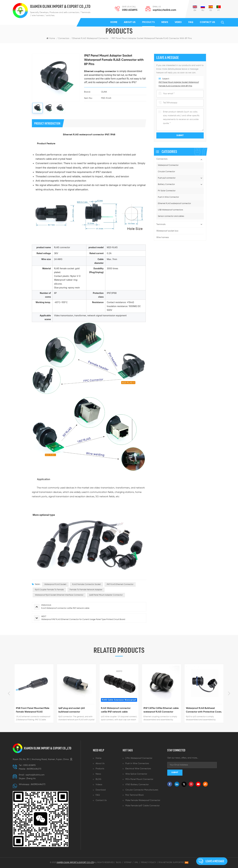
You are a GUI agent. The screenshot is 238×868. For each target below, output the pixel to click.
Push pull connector (167, 178)
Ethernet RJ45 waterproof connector (174, 203)
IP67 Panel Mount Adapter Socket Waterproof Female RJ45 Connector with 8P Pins (152, 38)
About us (130, 22)
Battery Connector (166, 184)
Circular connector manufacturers (142, 790)
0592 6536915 (130, 10)
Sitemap (128, 862)
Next (229, 693)
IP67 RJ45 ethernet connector (120, 584)
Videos (99, 785)
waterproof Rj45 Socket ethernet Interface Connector (59, 595)
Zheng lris (31, 778)
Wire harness (163, 237)
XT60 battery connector (137, 785)
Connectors (64, 38)
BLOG (98, 779)
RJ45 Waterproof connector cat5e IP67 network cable (116, 710)
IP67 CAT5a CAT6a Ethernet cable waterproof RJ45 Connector (161, 710)
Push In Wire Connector (168, 197)
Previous (9, 693)
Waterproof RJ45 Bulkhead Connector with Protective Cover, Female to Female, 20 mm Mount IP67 (204, 710)
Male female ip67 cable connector (142, 806)
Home (114, 22)
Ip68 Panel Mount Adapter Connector (106, 595)
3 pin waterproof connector (139, 758)
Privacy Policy (149, 862)
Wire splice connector (136, 774)
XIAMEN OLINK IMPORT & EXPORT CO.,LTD (60, 7)
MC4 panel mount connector (139, 779)
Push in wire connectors (137, 763)
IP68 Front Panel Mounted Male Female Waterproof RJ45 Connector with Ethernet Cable (33, 710)
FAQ (191, 22)
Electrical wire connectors (138, 769)
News (165, 22)
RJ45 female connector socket (87, 584)
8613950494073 (34, 769)
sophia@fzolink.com (164, 10)
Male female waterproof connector (143, 800)
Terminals (161, 224)
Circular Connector (166, 172)
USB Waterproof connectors (170, 210)
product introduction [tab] (47, 123)
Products (148, 22)
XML (136, 862)
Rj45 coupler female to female (49, 590)
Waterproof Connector (168, 165)
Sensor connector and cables (171, 216)
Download (101, 790)
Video (178, 22)
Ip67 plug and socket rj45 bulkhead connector (72, 710)
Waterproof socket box (167, 231)
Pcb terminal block (135, 795)
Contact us (207, 22)
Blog (119, 862)
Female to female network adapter (86, 590)
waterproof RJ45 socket (55, 584)
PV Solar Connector (167, 191)
